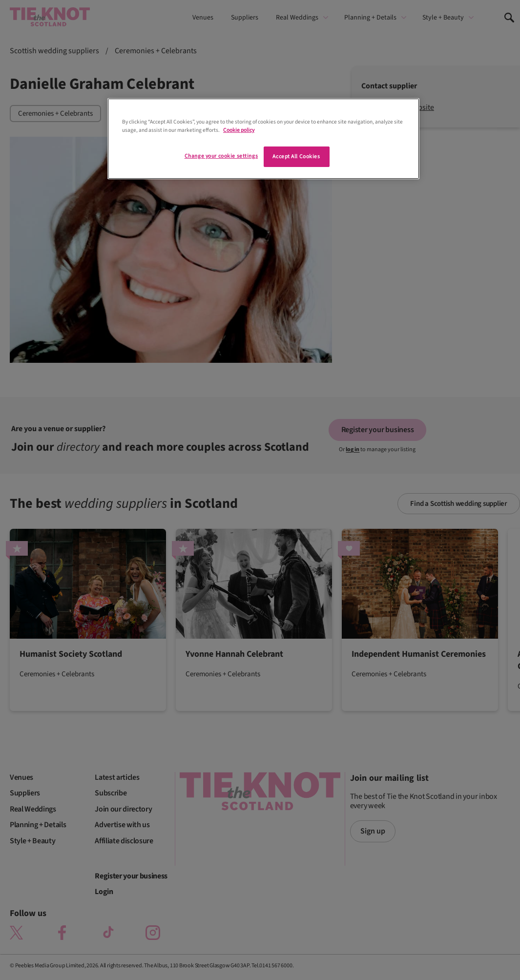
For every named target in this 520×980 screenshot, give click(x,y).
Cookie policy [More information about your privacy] (239, 130)
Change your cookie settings (221, 156)
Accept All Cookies (296, 156)
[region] (263, 139)
